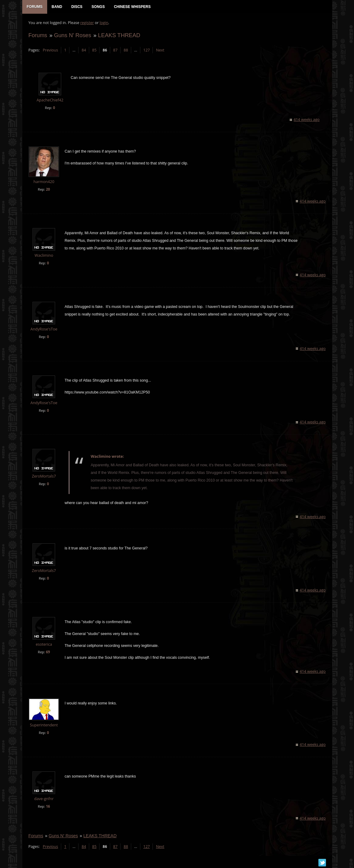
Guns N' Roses (72, 35)
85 (94, 50)
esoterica (44, 645)
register (87, 23)
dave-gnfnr (44, 799)
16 (48, 807)
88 (126, 50)
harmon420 (44, 182)
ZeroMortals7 (44, 477)
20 (48, 190)
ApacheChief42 (50, 101)
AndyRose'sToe (44, 329)
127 (146, 50)
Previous (50, 50)
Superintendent (44, 725)
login (104, 23)
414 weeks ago (307, 120)
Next (160, 50)
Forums (38, 35)
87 (115, 50)
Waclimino (44, 256)
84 (84, 50)
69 (48, 653)
